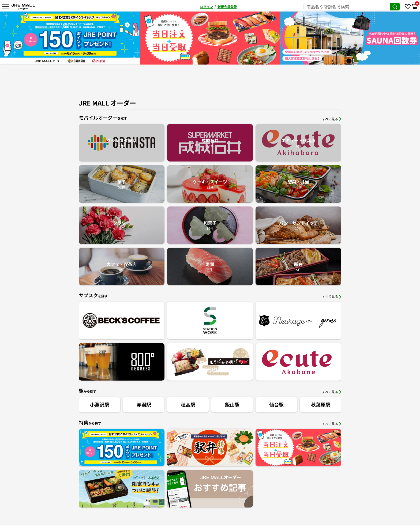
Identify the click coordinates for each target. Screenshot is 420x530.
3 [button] (210, 95)
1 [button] (194, 95)
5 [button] (226, 95)
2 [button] (202, 95)
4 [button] (218, 95)
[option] (70, 38)
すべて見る (332, 119)
